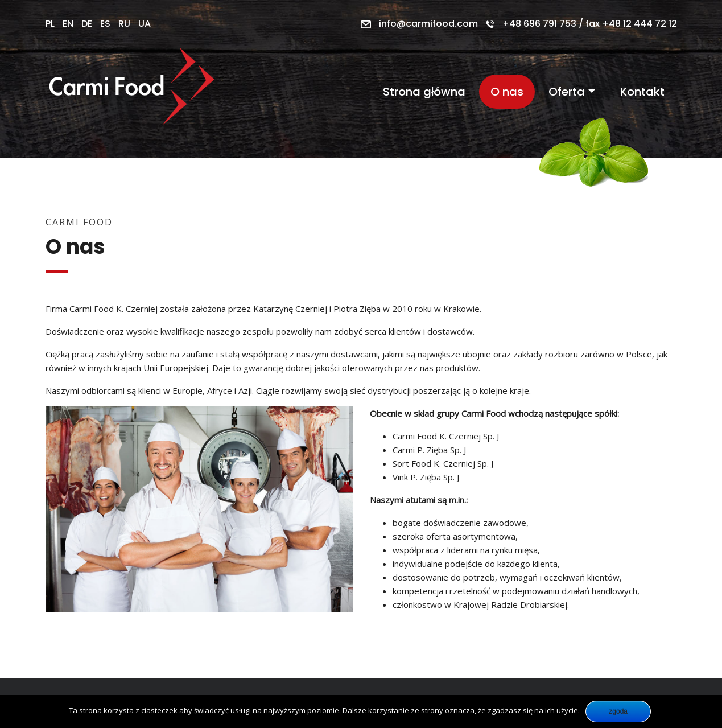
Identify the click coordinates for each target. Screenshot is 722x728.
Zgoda (618, 711)
